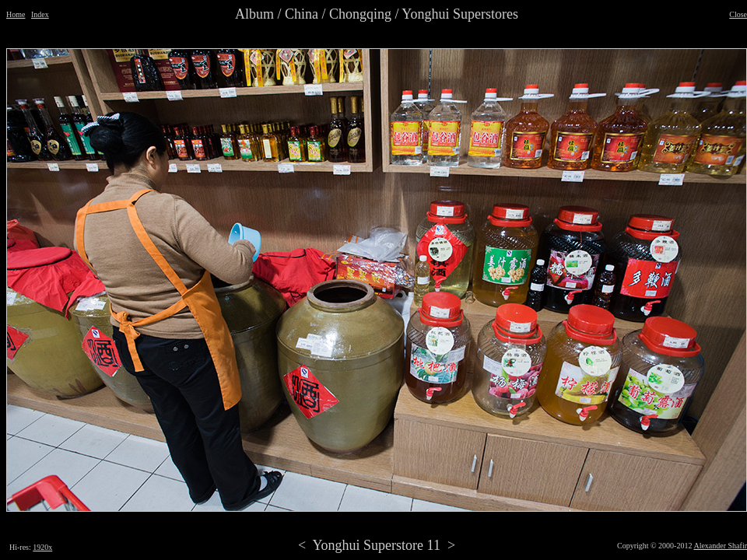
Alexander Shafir (720, 546)
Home (16, 14)
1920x (42, 547)
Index (40, 14)
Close (738, 14)
